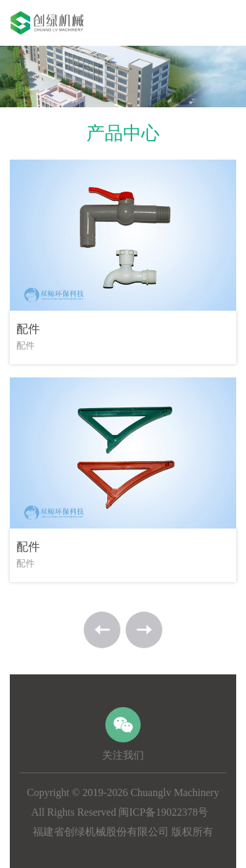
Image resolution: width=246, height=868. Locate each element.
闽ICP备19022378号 (163, 812)
